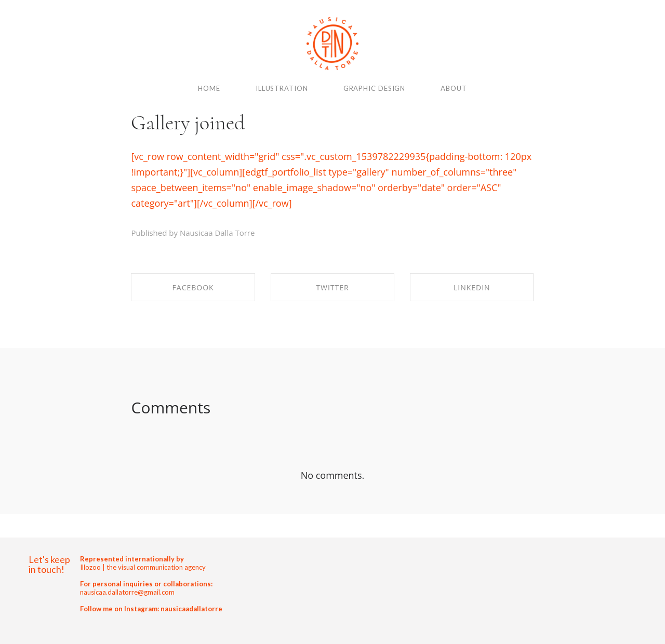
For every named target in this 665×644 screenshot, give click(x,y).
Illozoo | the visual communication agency (143, 567)
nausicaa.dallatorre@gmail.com (127, 592)
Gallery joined (188, 123)
